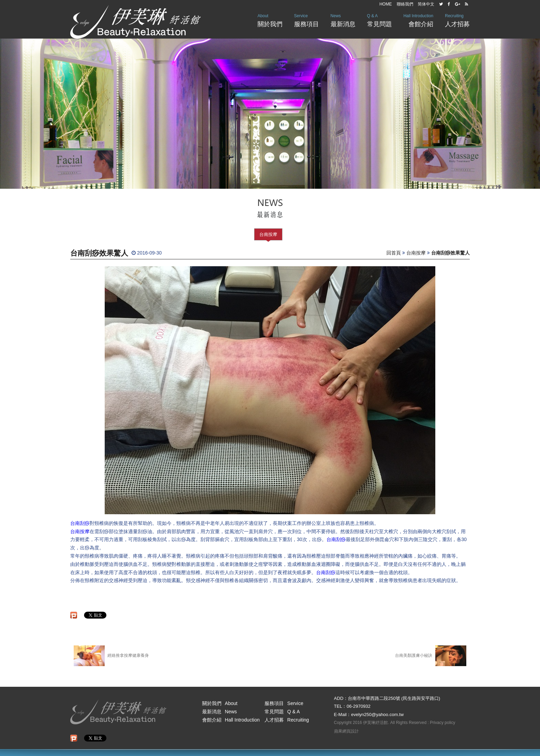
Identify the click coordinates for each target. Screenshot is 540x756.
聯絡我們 (405, 4)
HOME (386, 4)
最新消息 (343, 20)
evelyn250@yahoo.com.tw (377, 714)
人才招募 (457, 20)
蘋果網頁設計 (346, 731)
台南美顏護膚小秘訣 (431, 656)
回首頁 (394, 253)
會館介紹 (418, 20)
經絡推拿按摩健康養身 (111, 656)
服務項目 (307, 20)
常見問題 (380, 20)
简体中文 (426, 4)
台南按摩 (268, 234)
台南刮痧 (80, 523)
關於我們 (270, 20)
